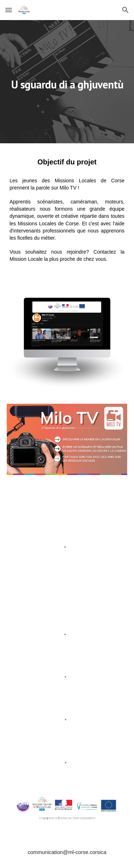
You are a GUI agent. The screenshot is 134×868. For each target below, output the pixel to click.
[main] (67, 81)
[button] (9, 10)
